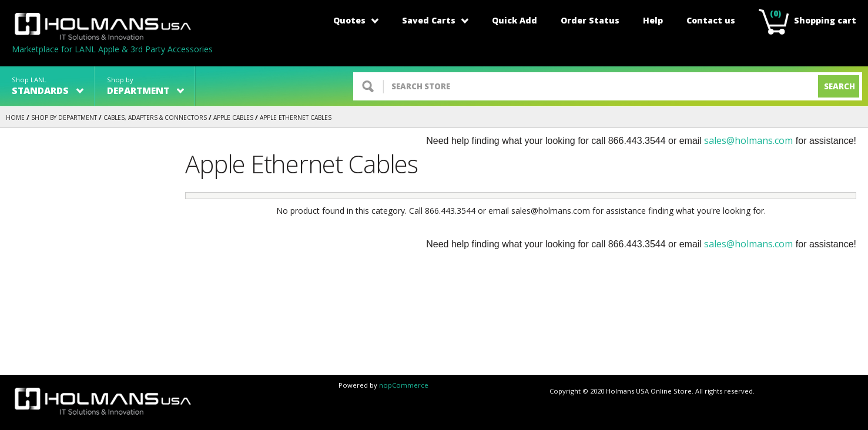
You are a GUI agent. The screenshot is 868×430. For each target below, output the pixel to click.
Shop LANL (48, 86)
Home (15, 117)
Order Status (590, 20)
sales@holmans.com (748, 140)
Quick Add (515, 20)
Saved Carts (435, 20)
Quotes (356, 20)
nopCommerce (404, 385)
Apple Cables (233, 117)
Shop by (145, 86)
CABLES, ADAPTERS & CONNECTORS (155, 117)
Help (653, 20)
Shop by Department (64, 117)
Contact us (711, 20)
